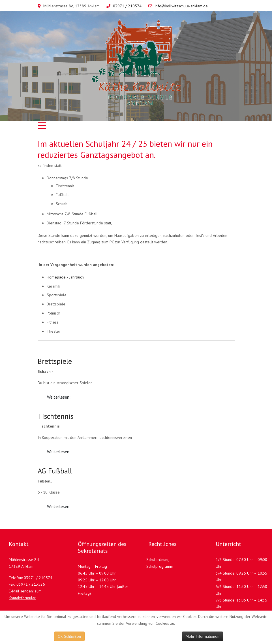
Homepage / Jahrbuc (64, 277)
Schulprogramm (160, 566)
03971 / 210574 (127, 6)
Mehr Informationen (203, 636)
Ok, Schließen (69, 636)
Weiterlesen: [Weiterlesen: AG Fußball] (59, 506)
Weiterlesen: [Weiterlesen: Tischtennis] (59, 452)
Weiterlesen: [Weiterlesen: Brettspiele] (59, 397)
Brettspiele (55, 361)
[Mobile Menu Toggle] (42, 126)
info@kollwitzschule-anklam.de (181, 6)
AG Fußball (55, 471)
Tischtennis (55, 416)
